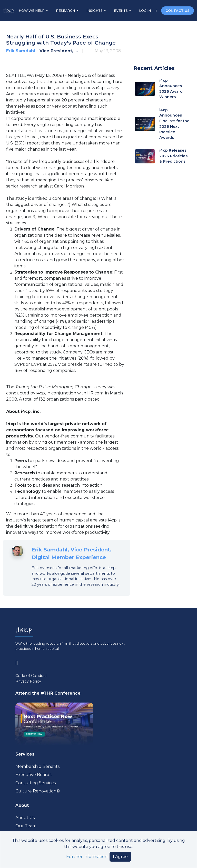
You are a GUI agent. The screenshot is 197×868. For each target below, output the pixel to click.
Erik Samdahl (21, 51)
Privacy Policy (28, 681)
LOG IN (145, 11)
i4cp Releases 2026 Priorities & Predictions (173, 156)
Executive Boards (33, 775)
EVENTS (121, 11)
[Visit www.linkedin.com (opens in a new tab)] (19, 662)
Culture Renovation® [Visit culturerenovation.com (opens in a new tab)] (38, 791)
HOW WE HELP (32, 11)
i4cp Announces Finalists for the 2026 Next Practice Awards (174, 124)
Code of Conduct (31, 676)
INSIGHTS (95, 11)
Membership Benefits (37, 766)
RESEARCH (66, 11)
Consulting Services (36, 783)
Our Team (26, 826)
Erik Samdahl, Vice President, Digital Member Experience (72, 553)
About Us (25, 818)
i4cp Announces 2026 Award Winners (171, 89)
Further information (87, 857)
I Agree (120, 857)
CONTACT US (178, 11)
